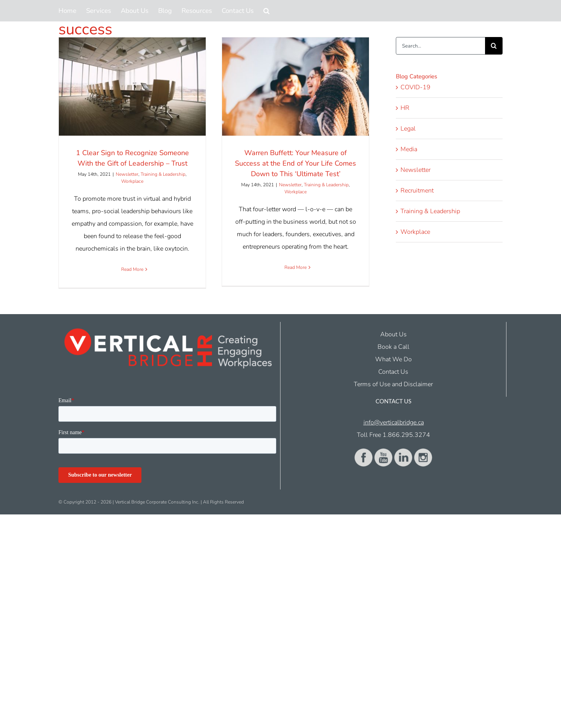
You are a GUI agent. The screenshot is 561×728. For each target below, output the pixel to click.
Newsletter (127, 174)
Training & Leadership (163, 174)
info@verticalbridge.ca (394, 422)
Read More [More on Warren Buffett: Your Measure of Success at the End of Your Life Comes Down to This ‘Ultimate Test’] (295, 267)
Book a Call (393, 347)
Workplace (132, 181)
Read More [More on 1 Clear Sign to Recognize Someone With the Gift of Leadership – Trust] (132, 269)
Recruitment (417, 191)
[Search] (494, 46)
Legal (408, 129)
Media (409, 149)
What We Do (393, 359)
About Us (393, 334)
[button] (266, 11)
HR (405, 108)
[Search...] (440, 46)
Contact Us (393, 372)
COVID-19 (415, 87)
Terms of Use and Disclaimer (393, 384)
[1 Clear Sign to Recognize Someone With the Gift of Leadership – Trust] (132, 87)
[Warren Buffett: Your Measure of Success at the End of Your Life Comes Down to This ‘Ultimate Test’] (295, 87)
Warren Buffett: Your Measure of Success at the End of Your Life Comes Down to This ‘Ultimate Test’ (295, 163)
